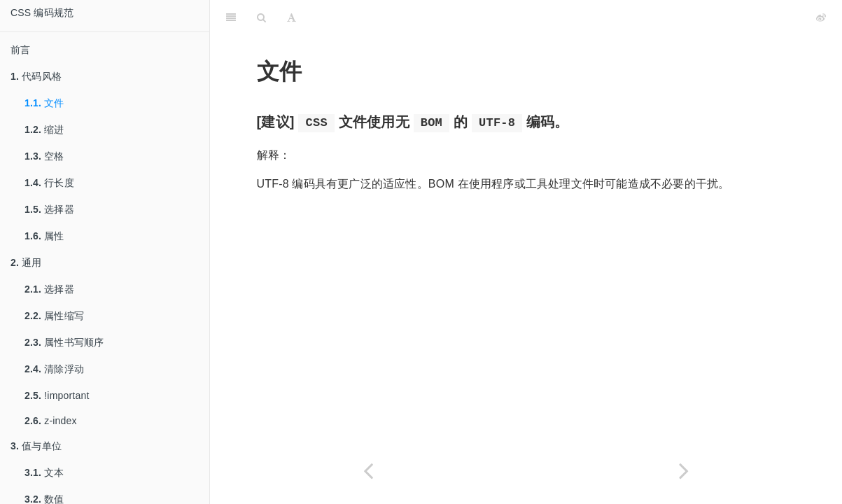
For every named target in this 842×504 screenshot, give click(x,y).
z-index (51, 421)
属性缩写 (54, 316)
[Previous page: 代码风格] (368, 471)
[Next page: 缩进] (685, 471)
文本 (44, 472)
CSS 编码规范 (42, 13)
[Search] (261, 17)
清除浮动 (54, 369)
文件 (44, 103)
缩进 (44, 129)
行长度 (49, 183)
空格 (44, 156)
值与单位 (36, 446)
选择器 (49, 209)
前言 (20, 50)
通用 (26, 262)
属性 (44, 236)
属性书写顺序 (64, 342)
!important (57, 395)
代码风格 (36, 76)
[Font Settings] (292, 17)
